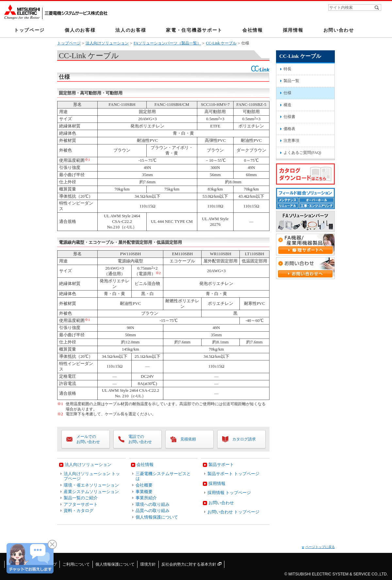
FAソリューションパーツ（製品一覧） (167, 43)
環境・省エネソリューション (91, 485)
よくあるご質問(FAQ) (302, 153)
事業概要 (144, 492)
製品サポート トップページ (233, 474)
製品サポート (221, 464)
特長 (287, 69)
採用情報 (293, 30)
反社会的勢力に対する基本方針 (191, 564)
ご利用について (76, 564)
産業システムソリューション (91, 492)
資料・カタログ (79, 511)
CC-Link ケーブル (221, 43)
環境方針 (148, 564)
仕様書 (289, 117)
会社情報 (253, 30)
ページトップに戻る (320, 547)
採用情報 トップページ (229, 493)
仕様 (287, 93)
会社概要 (144, 485)
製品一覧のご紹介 (81, 498)
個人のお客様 (80, 30)
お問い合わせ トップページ (233, 512)
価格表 (289, 129)
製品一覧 (291, 81)
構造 (287, 105)
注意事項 (291, 141)
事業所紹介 (146, 498)
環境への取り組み (153, 504)
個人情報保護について (157, 517)
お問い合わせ (339, 30)
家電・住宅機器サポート (194, 30)
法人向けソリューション (107, 43)
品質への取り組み (153, 511)
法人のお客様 (131, 30)
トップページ (29, 30)
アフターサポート (81, 504)
